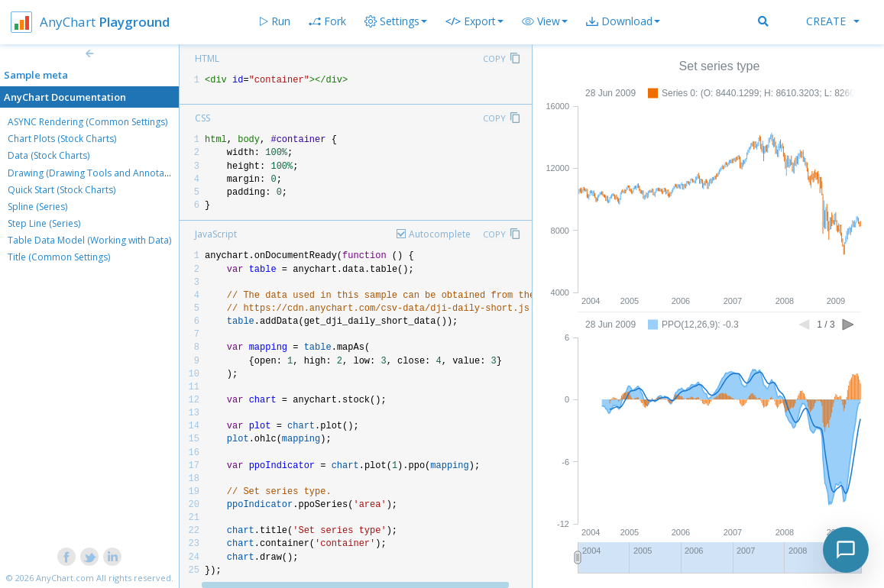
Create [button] (833, 21)
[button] (545, 21)
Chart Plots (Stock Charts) (62, 139)
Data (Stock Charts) (49, 155)
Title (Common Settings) (59, 257)
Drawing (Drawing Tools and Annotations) (98, 173)
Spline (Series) (37, 207)
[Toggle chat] (846, 550)
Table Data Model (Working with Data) (89, 240)
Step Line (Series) (44, 223)
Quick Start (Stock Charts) (62, 190)
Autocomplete (440, 234)
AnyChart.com (65, 578)
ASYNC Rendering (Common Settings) (87, 122)
